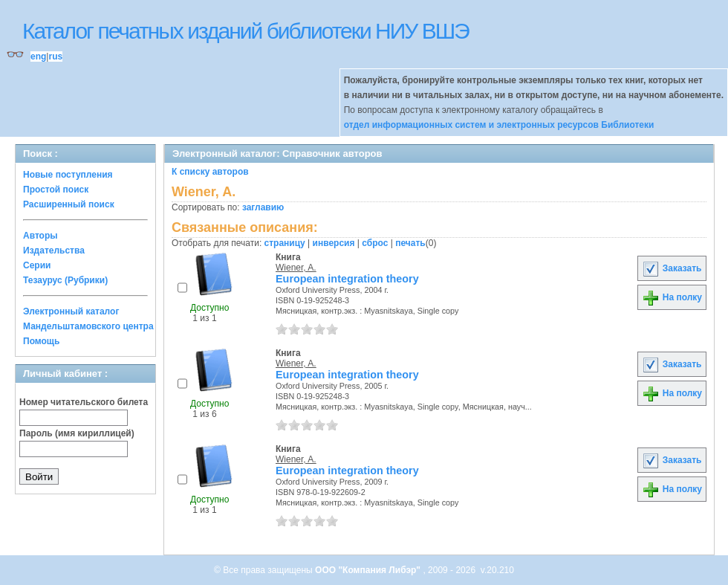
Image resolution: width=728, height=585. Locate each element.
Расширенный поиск (69, 204)
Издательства (54, 251)
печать (410, 243)
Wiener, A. (296, 268)
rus (55, 56)
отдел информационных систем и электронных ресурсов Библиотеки (499, 125)
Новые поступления (68, 175)
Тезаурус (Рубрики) (65, 280)
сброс (375, 243)
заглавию (263, 207)
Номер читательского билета (84, 402)
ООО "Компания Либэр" (369, 570)
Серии (37, 265)
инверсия (334, 243)
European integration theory (347, 279)
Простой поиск (56, 190)
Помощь (41, 341)
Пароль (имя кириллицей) (77, 433)
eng (38, 56)
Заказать (672, 268)
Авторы (40, 236)
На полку (672, 297)
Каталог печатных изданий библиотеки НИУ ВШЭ (246, 31)
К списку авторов (210, 172)
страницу (285, 243)
